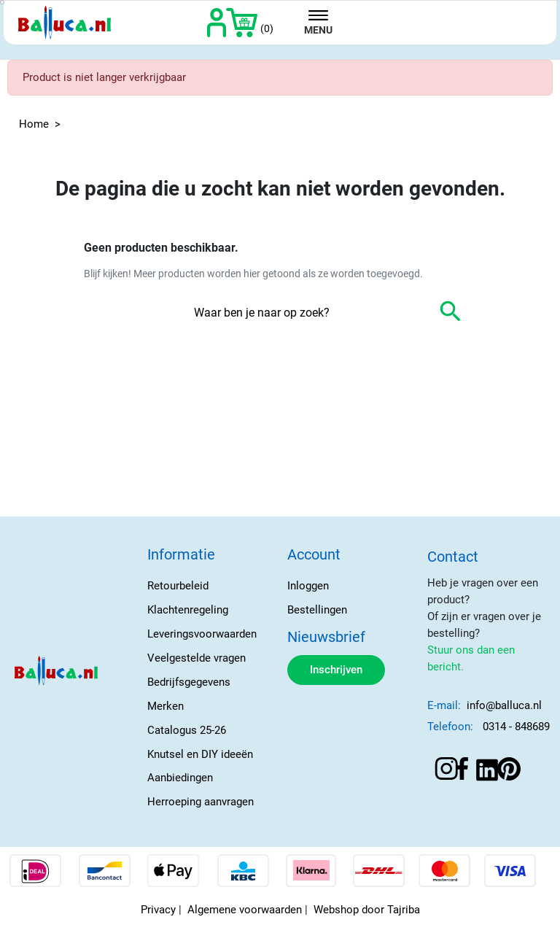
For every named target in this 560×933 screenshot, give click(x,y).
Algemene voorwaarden (245, 910)
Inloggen (308, 586)
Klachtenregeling (188, 610)
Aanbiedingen (180, 778)
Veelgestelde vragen (197, 658)
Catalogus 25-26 (187, 730)
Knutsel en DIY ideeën (200, 754)
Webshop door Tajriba (367, 910)
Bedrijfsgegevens (189, 682)
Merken (166, 706)
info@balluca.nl (504, 705)
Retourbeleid (178, 586)
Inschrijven (336, 670)
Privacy (158, 910)
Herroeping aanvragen (201, 802)
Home (34, 124)
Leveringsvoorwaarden (202, 634)
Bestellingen (317, 610)
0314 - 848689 (516, 727)
